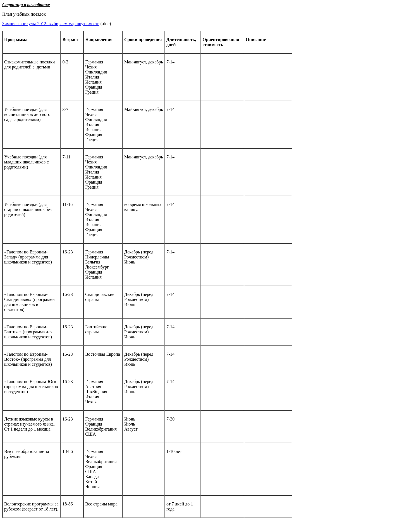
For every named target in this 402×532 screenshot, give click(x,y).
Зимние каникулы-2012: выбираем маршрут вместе (51, 24)
